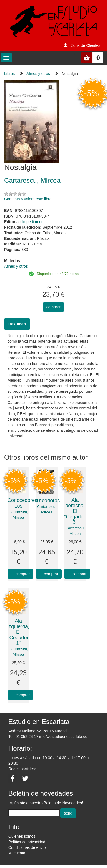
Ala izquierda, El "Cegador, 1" (18, 632)
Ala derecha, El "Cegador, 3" (75, 511)
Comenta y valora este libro (28, 199)
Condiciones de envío (27, 847)
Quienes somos (22, 836)
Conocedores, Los (23, 503)
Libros (9, 74)
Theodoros (48, 501)
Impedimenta (33, 222)
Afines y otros (38, 74)
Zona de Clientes (86, 45)
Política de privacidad (27, 842)
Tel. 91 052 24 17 (23, 737)
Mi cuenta (17, 853)
